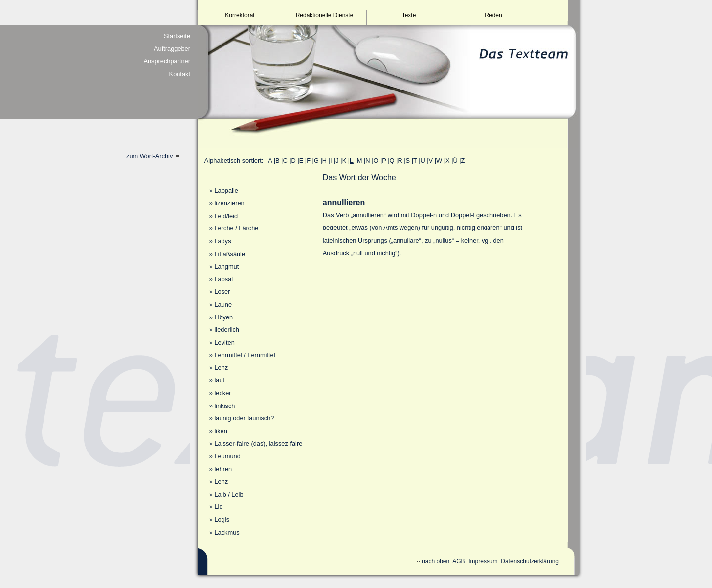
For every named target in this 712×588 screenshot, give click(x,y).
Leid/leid (226, 216)
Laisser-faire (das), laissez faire (258, 443)
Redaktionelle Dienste (325, 15)
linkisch (224, 406)
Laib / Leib (229, 494)
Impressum (483, 561)
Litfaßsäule (230, 254)
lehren (223, 469)
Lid (218, 507)
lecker (222, 393)
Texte (409, 15)
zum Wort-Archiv (153, 156)
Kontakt (180, 74)
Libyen (223, 317)
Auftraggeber (172, 49)
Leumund (227, 456)
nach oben (433, 561)
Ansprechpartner (167, 61)
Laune (223, 304)
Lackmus (227, 532)
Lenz (221, 368)
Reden (493, 15)
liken (221, 431)
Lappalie (226, 191)
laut (219, 380)
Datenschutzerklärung (530, 561)
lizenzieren (229, 203)
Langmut (226, 266)
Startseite (177, 36)
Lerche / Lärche (236, 228)
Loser (222, 292)
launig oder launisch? (244, 418)
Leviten (224, 342)
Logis (222, 520)
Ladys (222, 241)
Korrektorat (240, 15)
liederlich (227, 330)
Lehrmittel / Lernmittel (245, 355)
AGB (459, 561)
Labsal (223, 279)
